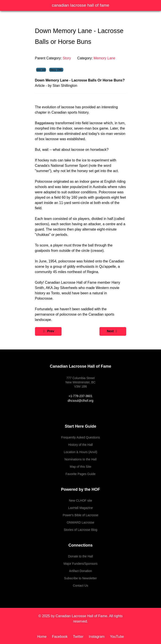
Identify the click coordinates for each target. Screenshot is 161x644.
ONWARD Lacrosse (81, 522)
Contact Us (80, 586)
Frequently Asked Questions (80, 437)
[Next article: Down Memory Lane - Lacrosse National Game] (113, 331)
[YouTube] (116, 637)
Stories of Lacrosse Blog (81, 530)
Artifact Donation (81, 571)
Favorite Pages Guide (80, 474)
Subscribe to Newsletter (81, 578)
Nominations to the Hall (80, 459)
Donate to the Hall (80, 556)
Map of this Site (80, 467)
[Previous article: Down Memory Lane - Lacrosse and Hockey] (48, 331)
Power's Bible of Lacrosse (80, 515)
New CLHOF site (80, 500)
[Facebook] (60, 637)
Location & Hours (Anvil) (80, 452)
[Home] (44, 637)
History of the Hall (80, 445)
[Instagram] (97, 637)
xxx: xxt (41, 70)
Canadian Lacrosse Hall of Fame (80, 5)
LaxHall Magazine (80, 508)
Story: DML (56, 70)
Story (67, 58)
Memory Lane (105, 58)
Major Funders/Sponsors (80, 564)
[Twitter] (79, 637)
